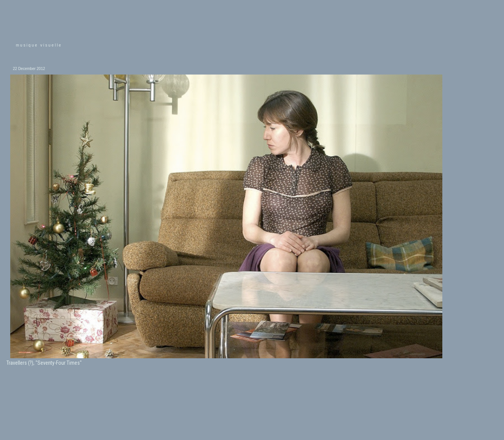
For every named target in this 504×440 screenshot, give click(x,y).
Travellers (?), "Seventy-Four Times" (44, 363)
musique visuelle (39, 45)
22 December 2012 (29, 69)
